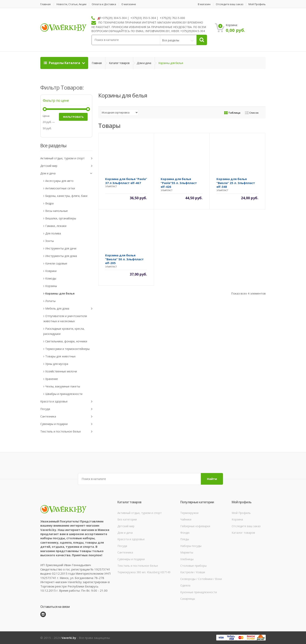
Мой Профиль (257, 4)
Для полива (53, 233)
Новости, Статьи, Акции (71, 4)
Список (252, 113)
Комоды (51, 278)
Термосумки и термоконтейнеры (67, 349)
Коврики (51, 271)
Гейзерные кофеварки (195, 526)
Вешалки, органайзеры (61, 218)
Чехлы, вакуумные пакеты (63, 386)
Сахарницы (188, 599)
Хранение (52, 379)
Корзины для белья (60, 293)
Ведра (49, 203)
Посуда (66, 409)
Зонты (50, 241)
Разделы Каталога (62, 63)
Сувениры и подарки (66, 424)
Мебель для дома (69, 309)
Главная (45, 4)
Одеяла (185, 585)
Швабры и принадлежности (64, 394)
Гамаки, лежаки (56, 226)
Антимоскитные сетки (60, 188)
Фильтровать (73, 117)
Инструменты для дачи (61, 248)
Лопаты (50, 301)
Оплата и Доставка (104, 4)
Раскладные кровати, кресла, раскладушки (64, 331)
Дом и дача (144, 63)
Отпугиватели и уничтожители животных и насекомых (65, 319)
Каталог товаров (119, 63)
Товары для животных (60, 356)
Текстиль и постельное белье (66, 432)
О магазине (129, 4)
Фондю (185, 533)
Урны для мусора (57, 364)
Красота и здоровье (66, 402)
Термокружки (189, 513)
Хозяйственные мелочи (61, 371)
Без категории (127, 519)
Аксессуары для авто (59, 181)
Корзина (237, 519)
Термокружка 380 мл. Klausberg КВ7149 (144, 572)
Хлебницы (187, 559)
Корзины (51, 286)
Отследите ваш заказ (230, 4)
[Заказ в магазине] (120, 112)
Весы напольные (57, 211)
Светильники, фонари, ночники (66, 341)
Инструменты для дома (61, 256)
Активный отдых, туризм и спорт (66, 158)
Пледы (185, 539)
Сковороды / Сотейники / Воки (201, 579)
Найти (212, 479)
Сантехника (66, 417)
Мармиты (187, 552)
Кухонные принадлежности (199, 592)
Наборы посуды (191, 546)
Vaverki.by (69, 638)
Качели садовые (56, 263)
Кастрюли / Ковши (193, 572)
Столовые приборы (193, 566)
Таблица (232, 113)
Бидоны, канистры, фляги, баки (66, 196)
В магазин (204, 4)
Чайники (186, 519)
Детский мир (66, 166)
